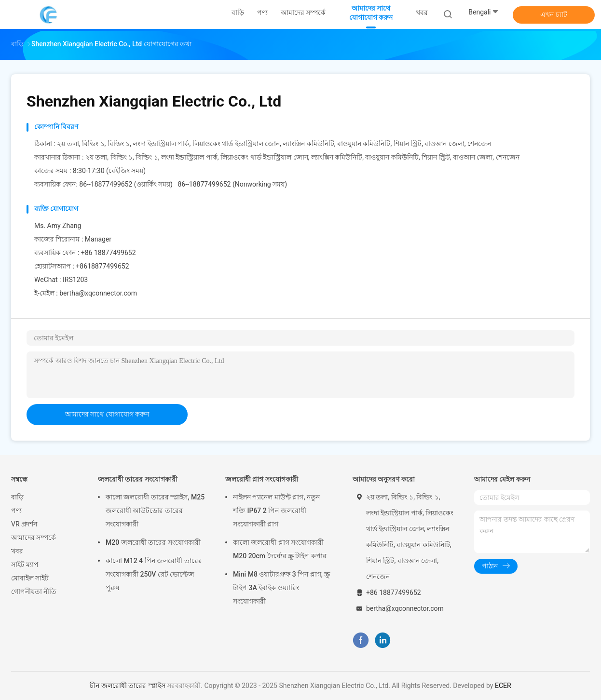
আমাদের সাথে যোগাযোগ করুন (107, 414)
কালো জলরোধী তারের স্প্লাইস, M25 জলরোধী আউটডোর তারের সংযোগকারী (155, 511)
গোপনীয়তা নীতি (34, 592)
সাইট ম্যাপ (25, 565)
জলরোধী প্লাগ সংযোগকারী (262, 479)
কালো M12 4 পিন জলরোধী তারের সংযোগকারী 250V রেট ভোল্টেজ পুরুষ (154, 574)
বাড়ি (17, 497)
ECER (503, 686)
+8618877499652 (102, 266)
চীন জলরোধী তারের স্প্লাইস (127, 686)
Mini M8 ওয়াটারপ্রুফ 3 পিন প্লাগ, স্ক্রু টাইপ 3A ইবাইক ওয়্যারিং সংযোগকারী (281, 588)
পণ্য (16, 511)
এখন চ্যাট (553, 14)
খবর (17, 551)
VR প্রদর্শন (24, 524)
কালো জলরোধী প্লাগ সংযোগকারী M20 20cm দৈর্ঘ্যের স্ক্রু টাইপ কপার (280, 549)
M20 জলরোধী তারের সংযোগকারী (153, 542)
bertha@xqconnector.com (98, 293)
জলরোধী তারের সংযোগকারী (138, 479)
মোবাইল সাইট (30, 578)
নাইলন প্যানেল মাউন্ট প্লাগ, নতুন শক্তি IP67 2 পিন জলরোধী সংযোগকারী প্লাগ (276, 511)
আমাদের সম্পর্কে (34, 538)
